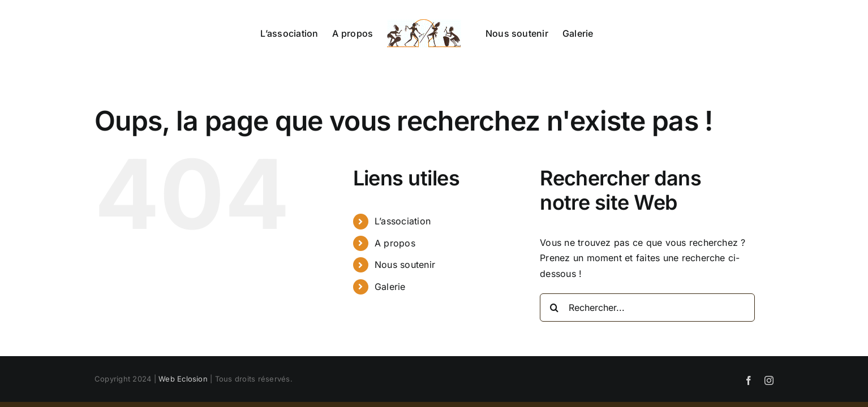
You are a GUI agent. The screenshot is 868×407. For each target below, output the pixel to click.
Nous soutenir (405, 265)
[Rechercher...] (647, 308)
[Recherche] (554, 308)
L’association (403, 221)
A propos (395, 243)
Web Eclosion (183, 379)
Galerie (390, 287)
